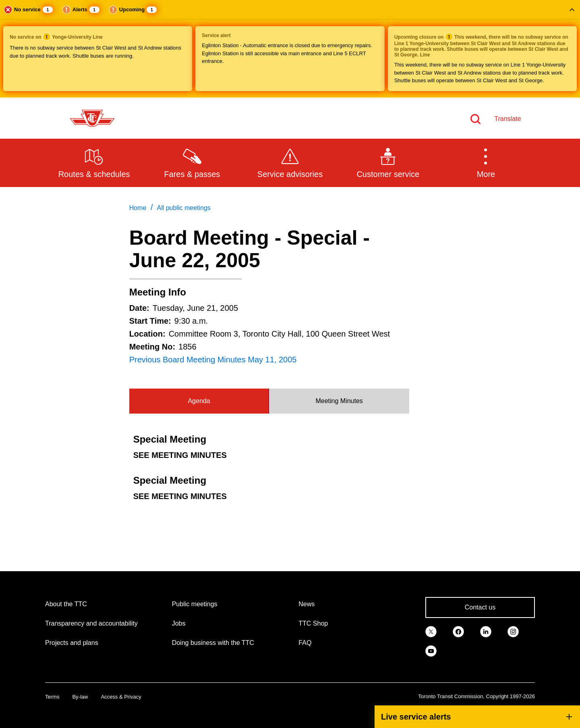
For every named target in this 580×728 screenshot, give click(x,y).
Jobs (179, 623)
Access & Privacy (121, 697)
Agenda (199, 401)
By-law (80, 697)
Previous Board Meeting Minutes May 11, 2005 (213, 360)
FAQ (305, 643)
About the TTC (66, 604)
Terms (52, 697)
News (307, 604)
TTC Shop (313, 623)
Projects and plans (72, 643)
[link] (431, 631)
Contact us (480, 607)
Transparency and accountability (91, 623)
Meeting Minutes (339, 401)
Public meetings (195, 604)
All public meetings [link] (183, 208)
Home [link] (138, 208)
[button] (290, 49)
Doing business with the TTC (213, 643)
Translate (507, 119)
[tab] (199, 401)
